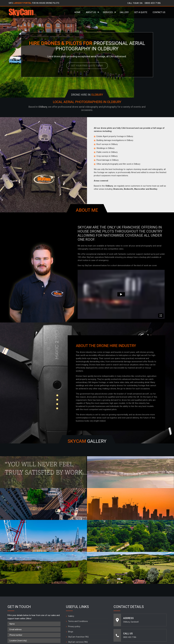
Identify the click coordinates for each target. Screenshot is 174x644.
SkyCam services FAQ (78, 589)
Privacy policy (74, 574)
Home (77, 12)
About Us (91, 12)
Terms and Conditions (78, 568)
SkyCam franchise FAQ (78, 584)
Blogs (71, 579)
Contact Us (159, 12)
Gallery (124, 12)
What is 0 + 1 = (14, 609)
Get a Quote (141, 12)
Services (108, 12)
